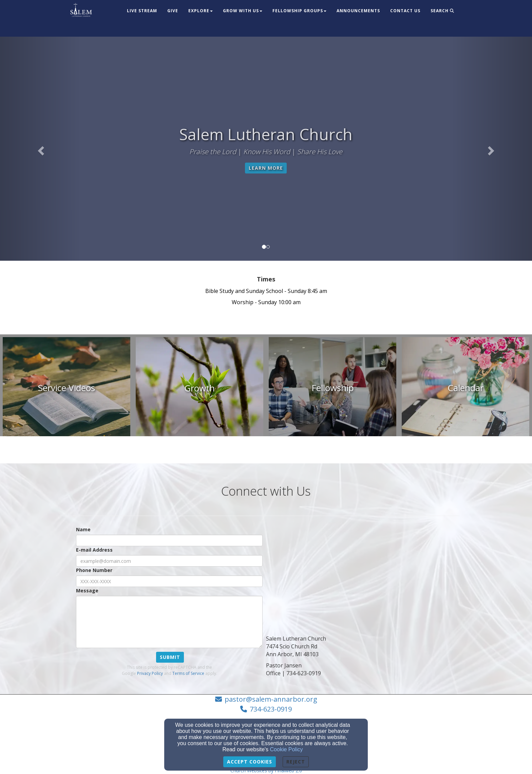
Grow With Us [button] (243, 11)
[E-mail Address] (169, 561)
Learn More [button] (266, 168)
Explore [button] (201, 11)
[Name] (169, 540)
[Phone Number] (169, 581)
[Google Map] (363, 574)
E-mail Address (94, 550)
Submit (170, 657)
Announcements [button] (358, 11)
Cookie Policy (287, 749)
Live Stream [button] (142, 11)
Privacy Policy (150, 673)
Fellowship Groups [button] (299, 11)
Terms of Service (188, 673)
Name (83, 529)
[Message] (169, 622)
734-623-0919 (271, 709)
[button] (40, 149)
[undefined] (66, 388)
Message (87, 591)
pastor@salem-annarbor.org (271, 699)
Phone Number (94, 570)
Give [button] (173, 11)
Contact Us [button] (405, 11)
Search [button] (442, 11)
